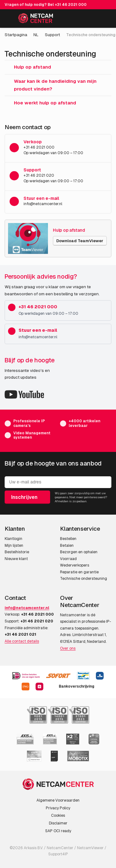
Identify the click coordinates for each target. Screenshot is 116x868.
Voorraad (68, 559)
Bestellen (68, 539)
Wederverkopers (75, 565)
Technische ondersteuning (84, 579)
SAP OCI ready (58, 831)
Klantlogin (13, 539)
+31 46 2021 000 (71, 5)
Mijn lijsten (14, 546)
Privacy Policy (58, 808)
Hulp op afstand (28, 67)
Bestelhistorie (17, 552)
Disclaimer (58, 823)
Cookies (58, 815)
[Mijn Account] (92, 20)
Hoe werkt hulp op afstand (40, 103)
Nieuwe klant (16, 559)
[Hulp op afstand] (28, 238)
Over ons (68, 648)
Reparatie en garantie (79, 572)
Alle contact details (22, 641)
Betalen (67, 546)
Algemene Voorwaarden (58, 800)
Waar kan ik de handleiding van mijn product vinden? (51, 85)
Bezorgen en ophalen (79, 552)
